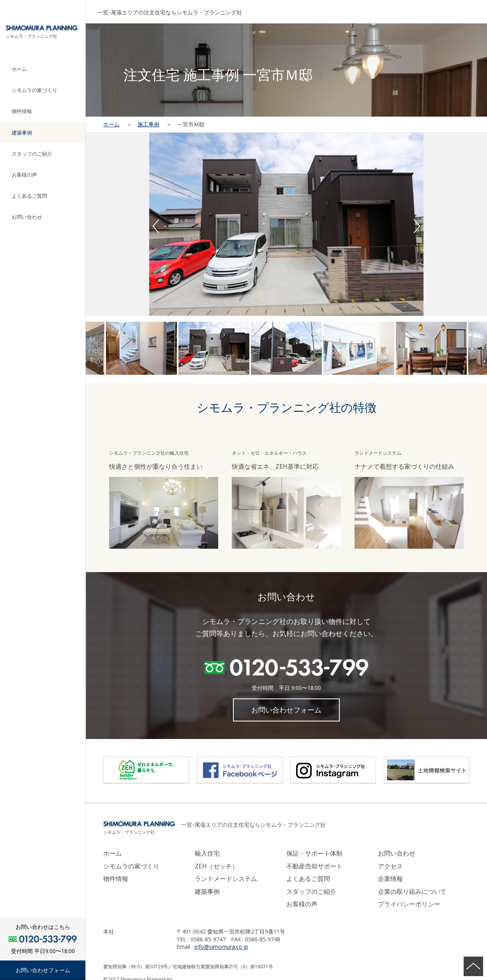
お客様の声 (24, 175)
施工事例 (148, 124)
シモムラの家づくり (34, 90)
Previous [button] (156, 226)
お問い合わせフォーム (43, 970)
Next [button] (417, 226)
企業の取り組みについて (412, 891)
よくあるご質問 (29, 196)
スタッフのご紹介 (32, 154)
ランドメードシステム (226, 879)
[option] (286, 224)
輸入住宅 (207, 853)
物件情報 (22, 111)
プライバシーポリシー (409, 904)
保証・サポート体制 (314, 853)
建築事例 (22, 133)
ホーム (19, 69)
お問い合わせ (27, 217)
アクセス (390, 866)
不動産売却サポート (314, 866)
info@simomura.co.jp (221, 947)
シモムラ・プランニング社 (32, 36)
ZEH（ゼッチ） (216, 866)
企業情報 (390, 879)
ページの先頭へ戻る (473, 966)
